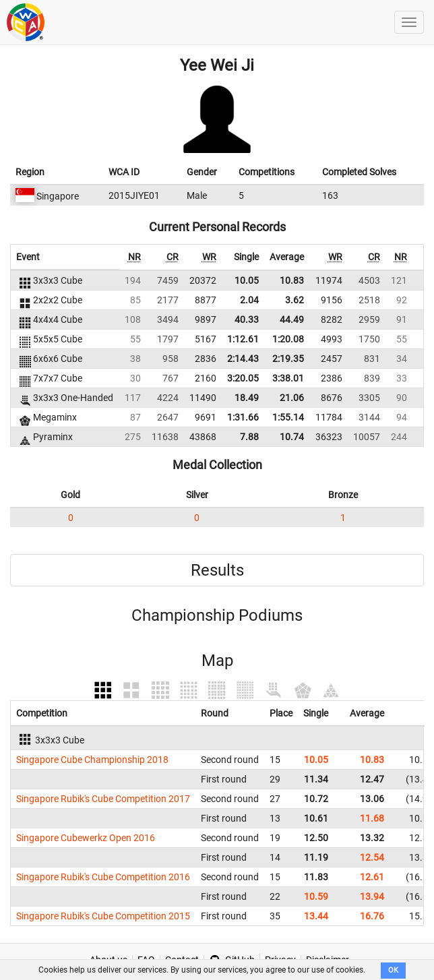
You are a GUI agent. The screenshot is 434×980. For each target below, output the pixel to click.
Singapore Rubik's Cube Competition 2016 (103, 877)
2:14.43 (243, 359)
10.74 (292, 437)
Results (217, 570)
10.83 (292, 280)
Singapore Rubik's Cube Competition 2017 (103, 799)
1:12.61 (243, 339)
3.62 (294, 300)
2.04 (249, 300)
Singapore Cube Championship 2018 (92, 760)
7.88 (249, 437)
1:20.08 (288, 339)
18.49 (247, 398)
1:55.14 (288, 417)
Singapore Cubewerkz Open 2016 (86, 838)
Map (217, 661)
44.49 (292, 319)
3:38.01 (288, 378)
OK (393, 970)
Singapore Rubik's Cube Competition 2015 (103, 916)
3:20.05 (243, 378)
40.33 (247, 319)
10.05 (247, 280)
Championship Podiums (217, 615)
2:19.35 (288, 359)
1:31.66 (243, 417)
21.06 (292, 398)
